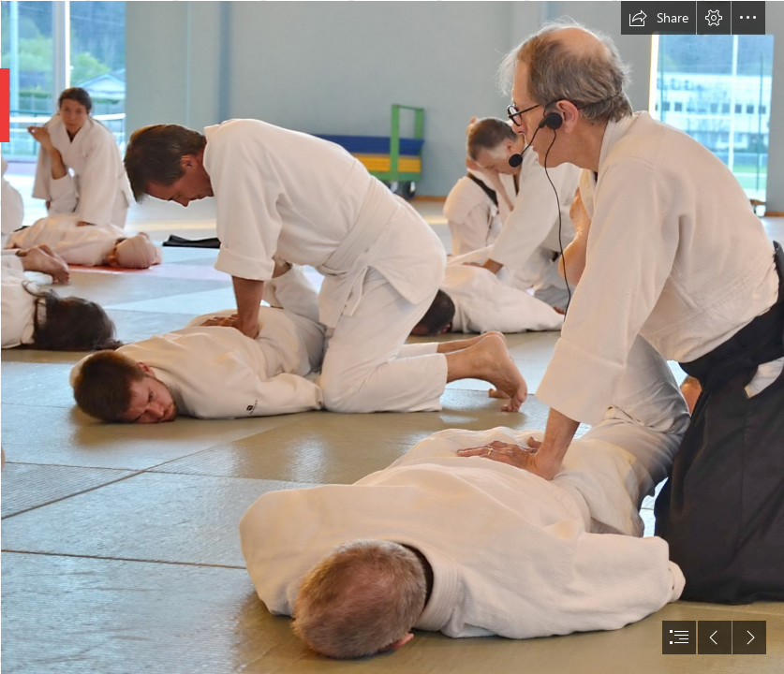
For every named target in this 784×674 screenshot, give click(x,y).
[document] (392, 337)
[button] (658, 18)
